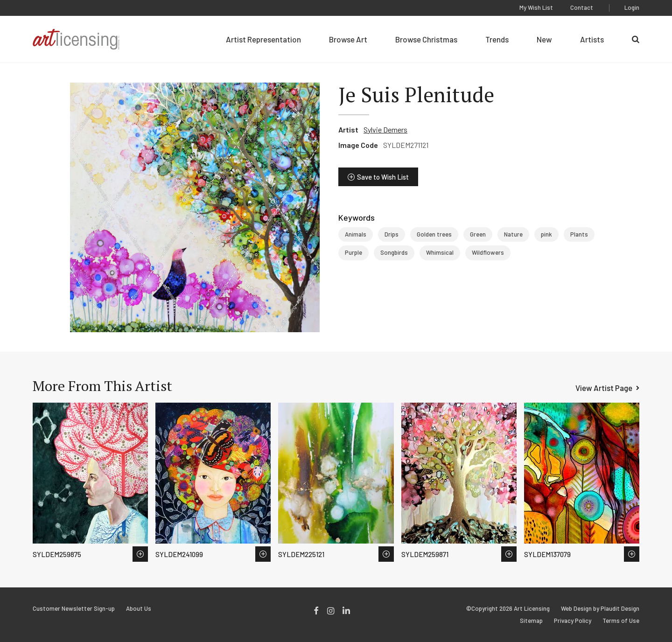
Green (478, 234)
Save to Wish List (383, 177)
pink (546, 234)
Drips (392, 234)
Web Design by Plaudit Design (600, 609)
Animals (356, 234)
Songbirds (394, 252)
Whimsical (440, 252)
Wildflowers (488, 252)
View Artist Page (604, 388)
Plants (579, 234)
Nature (513, 234)
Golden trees (434, 234)
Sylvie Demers (385, 129)
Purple (353, 252)
